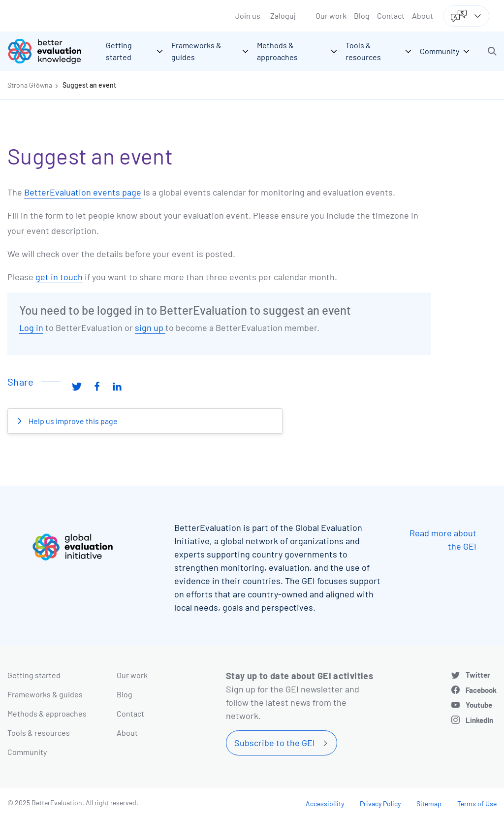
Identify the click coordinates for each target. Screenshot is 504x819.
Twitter (478, 675)
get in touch (59, 277)
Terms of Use (477, 803)
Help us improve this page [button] (72, 421)
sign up (150, 328)
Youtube (479, 705)
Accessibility (325, 803)
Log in (31, 328)
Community (27, 752)
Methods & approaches (47, 713)
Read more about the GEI (443, 540)
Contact (391, 16)
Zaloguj (283, 16)
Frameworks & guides (45, 694)
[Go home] (52, 51)
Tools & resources (39, 733)
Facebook (481, 690)
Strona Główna (30, 85)
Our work (331, 16)
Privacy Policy (380, 803)
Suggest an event (89, 85)
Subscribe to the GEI (275, 743)
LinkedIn (479, 720)
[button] (492, 51)
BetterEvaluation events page (83, 192)
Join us (248, 16)
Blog (362, 16)
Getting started (34, 675)
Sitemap (429, 803)
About (423, 16)
